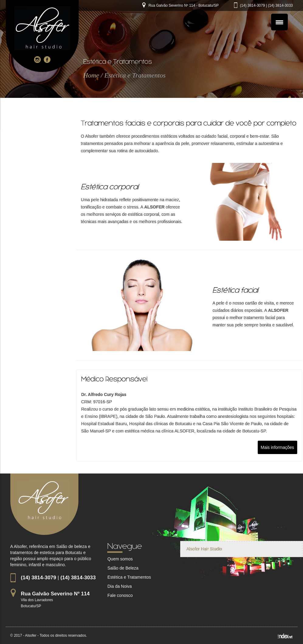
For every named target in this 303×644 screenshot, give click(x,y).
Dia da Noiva (119, 586)
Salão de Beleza (123, 568)
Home (91, 75)
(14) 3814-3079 (253, 5)
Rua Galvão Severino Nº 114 (55, 594)
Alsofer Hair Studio (204, 549)
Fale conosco (120, 595)
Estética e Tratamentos (129, 577)
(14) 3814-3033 (280, 5)
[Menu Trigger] (279, 22)
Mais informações (277, 447)
